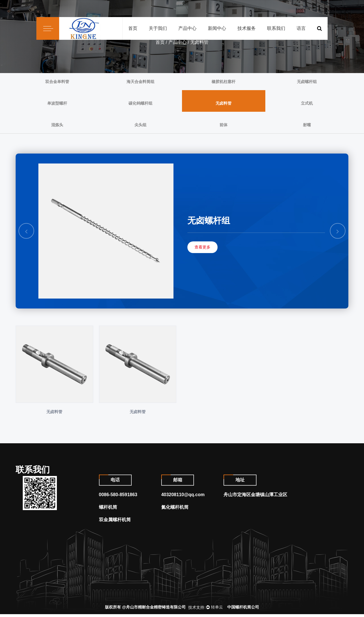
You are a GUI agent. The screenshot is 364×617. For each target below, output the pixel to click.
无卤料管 (224, 103)
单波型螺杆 (57, 103)
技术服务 (247, 28)
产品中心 (187, 28)
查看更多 (202, 247)
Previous (27, 231)
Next (338, 231)
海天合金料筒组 (140, 82)
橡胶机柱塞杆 (224, 82)
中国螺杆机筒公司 (243, 610)
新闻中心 (217, 28)
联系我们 (276, 28)
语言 (301, 28)
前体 (224, 125)
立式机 (307, 103)
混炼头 (57, 125)
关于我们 (158, 28)
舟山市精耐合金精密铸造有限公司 (156, 610)
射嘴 (307, 125)
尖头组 (140, 125)
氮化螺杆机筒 (175, 510)
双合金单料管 (57, 82)
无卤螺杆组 (307, 82)
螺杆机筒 (108, 510)
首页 (133, 28)
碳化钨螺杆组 (140, 103)
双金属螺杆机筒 (115, 522)
